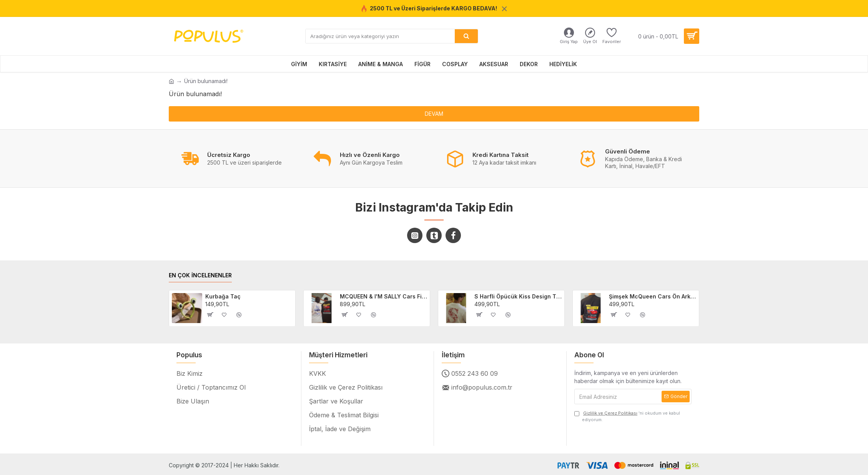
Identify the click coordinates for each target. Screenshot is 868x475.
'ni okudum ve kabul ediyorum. (627, 416)
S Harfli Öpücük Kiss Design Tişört (518, 296)
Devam (434, 114)
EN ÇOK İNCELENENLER (200, 275)
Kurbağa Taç (223, 296)
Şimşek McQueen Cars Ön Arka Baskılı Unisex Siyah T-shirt (653, 296)
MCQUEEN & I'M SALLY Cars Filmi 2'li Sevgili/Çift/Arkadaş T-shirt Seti (384, 296)
